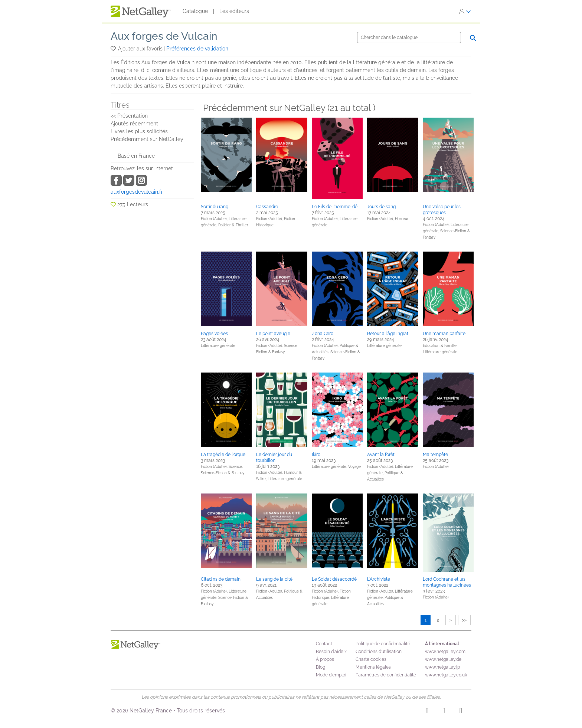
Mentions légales (373, 667)
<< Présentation (129, 116)
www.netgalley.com (445, 652)
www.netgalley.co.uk (446, 675)
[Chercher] (409, 37)
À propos (325, 659)
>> (464, 620)
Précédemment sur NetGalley (147, 139)
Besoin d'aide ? (331, 652)
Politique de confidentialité (383, 644)
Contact (324, 644)
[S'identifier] (465, 12)
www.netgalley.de (443, 659)
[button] (114, 49)
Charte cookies (371, 659)
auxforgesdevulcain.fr (137, 192)
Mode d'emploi (331, 675)
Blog (321, 667)
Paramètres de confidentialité (386, 675)
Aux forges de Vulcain (164, 36)
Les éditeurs (234, 11)
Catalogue (195, 11)
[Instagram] (427, 712)
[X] (461, 712)
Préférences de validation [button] (197, 49)
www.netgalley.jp (442, 667)
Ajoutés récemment (134, 124)
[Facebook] (444, 712)
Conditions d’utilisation (379, 652)
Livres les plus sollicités (139, 131)
